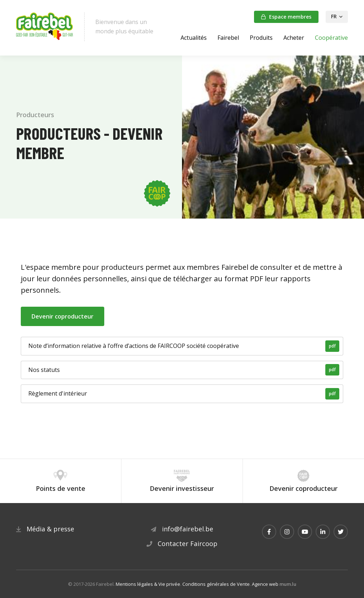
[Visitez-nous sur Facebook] (269, 532)
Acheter (294, 38)
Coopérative (331, 38)
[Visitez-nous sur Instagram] (287, 532)
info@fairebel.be (188, 529)
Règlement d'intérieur (184, 394)
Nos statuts (184, 370)
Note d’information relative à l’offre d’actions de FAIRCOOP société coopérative (184, 346)
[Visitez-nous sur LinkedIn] (323, 532)
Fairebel (228, 38)
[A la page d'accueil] (45, 27)
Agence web (265, 584)
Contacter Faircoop (188, 544)
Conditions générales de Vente (216, 584)
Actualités (194, 38)
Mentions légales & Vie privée (148, 584)
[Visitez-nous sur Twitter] (341, 532)
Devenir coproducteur (63, 316)
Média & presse (50, 529)
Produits (261, 38)
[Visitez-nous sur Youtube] (305, 532)
